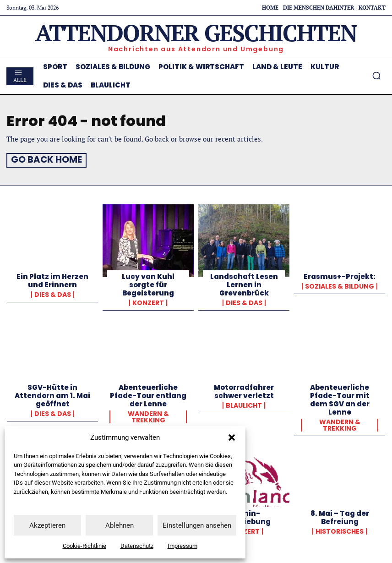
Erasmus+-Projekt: (340, 275)
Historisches (340, 530)
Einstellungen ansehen (197, 525)
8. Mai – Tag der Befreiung (340, 516)
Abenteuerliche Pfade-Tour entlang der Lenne (148, 394)
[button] (232, 437)
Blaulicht (244, 404)
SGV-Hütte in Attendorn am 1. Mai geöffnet (52, 394)
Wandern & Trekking (148, 415)
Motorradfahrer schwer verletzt (244, 390)
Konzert (148, 301)
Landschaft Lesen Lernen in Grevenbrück (244, 283)
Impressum (182, 546)
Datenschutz (137, 546)
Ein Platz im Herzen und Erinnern (52, 279)
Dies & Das (53, 293)
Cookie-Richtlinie (84, 546)
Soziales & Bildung (340, 285)
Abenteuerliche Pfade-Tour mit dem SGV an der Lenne (340, 398)
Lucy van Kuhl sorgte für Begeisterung (148, 283)
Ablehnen (120, 525)
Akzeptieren (47, 525)
